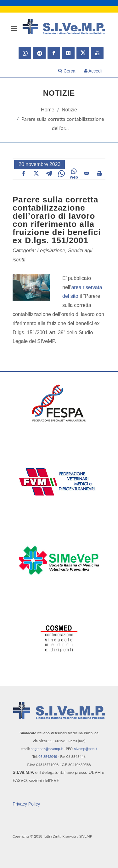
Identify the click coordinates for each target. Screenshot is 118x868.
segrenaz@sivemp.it (47, 749)
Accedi (93, 71)
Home (48, 110)
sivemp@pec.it (86, 749)
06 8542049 (48, 757)
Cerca (67, 71)
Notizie (69, 110)
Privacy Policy (26, 804)
